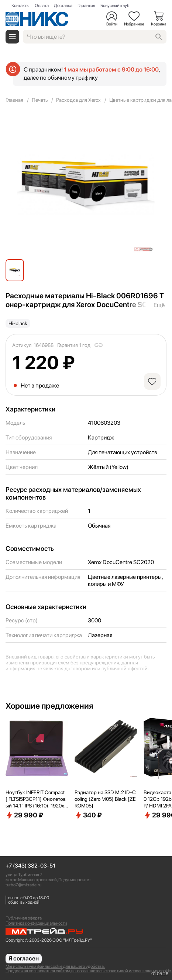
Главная (14, 100)
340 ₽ (88, 815)
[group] (86, 185)
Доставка (63, 6)
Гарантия (86, 6)
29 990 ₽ (24, 815)
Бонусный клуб (115, 6)
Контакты (20, 6)
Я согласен (24, 958)
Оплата (42, 6)
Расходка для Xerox (78, 100)
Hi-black (18, 323)
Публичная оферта (24, 918)
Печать (40, 100)
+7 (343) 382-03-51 (30, 866)
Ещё (159, 305)
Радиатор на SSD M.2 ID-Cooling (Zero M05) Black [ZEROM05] (105, 799)
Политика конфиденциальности (36, 923)
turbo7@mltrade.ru (23, 885)
